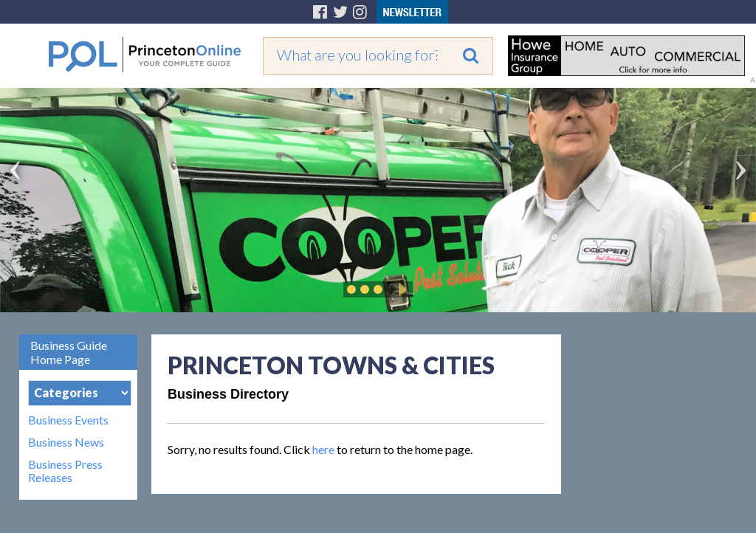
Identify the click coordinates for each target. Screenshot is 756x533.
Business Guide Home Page (69, 352)
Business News (66, 442)
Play (400, 289)
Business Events (68, 420)
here (323, 449)
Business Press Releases (65, 471)
